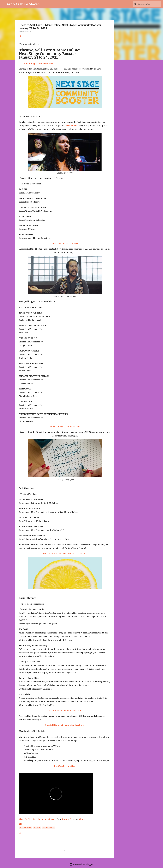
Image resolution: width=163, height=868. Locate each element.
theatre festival (49, 828)
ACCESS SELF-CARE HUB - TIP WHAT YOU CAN (65, 554)
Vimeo (82, 819)
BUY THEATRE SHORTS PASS (65, 243)
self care (37, 828)
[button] (20, 36)
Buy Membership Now (65, 766)
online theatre (25, 828)
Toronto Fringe (69, 819)
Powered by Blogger (81, 864)
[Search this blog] (149, 4)
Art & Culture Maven (23, 4)
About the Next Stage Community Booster (38, 819)
